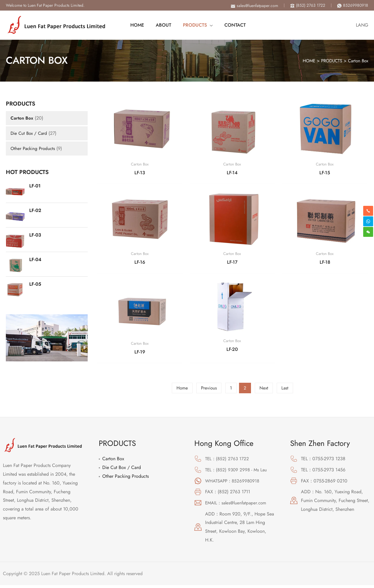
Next (264, 391)
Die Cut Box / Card (30, 133)
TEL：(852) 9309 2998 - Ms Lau (237, 472)
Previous (209, 391)
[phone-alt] (308, 5)
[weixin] (368, 232)
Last (285, 391)
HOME (305, 61)
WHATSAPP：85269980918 (234, 483)
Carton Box (357, 61)
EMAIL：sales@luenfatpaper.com (237, 506)
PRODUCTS (330, 61)
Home (181, 391)
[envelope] (254, 6)
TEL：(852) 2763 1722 (228, 462)
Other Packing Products (34, 148)
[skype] (368, 221)
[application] (208, 25)
